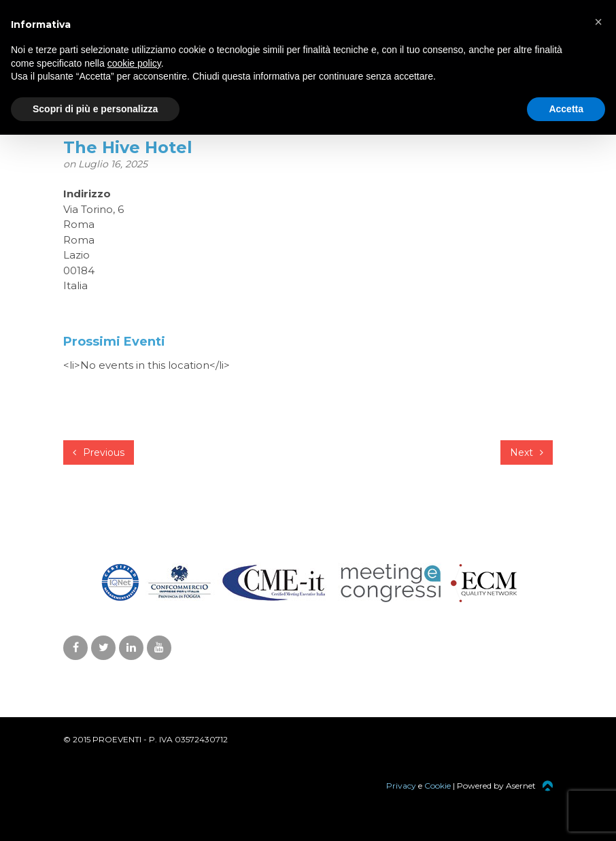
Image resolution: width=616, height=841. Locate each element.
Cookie (438, 786)
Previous (99, 452)
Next (527, 452)
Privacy (401, 786)
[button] (598, 22)
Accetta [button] (566, 109)
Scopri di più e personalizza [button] (95, 109)
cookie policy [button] (134, 63)
